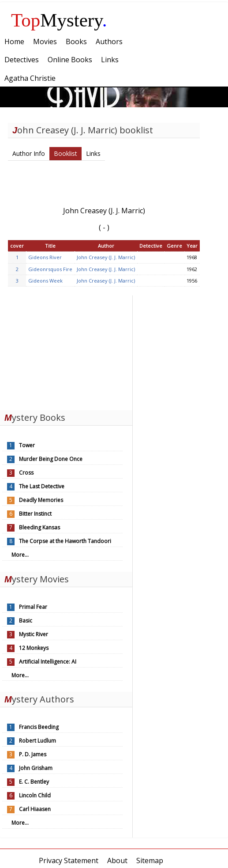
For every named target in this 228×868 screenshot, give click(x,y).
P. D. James (33, 754)
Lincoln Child (35, 795)
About (117, 860)
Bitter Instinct (35, 514)
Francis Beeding (39, 727)
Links (93, 153)
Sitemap (150, 860)
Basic (26, 621)
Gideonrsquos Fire (50, 269)
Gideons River (45, 257)
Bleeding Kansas (39, 527)
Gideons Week (45, 281)
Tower (27, 445)
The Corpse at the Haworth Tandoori (65, 541)
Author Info (29, 153)
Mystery (59, 20)
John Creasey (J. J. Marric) (106, 257)
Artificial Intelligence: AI (48, 662)
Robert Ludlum (37, 741)
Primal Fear (33, 607)
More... (20, 555)
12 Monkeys (34, 648)
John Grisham (36, 768)
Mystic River (34, 634)
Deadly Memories (41, 500)
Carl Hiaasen (35, 809)
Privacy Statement (69, 860)
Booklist (65, 153)
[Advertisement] (66, 351)
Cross (26, 473)
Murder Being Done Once (51, 459)
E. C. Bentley (34, 782)
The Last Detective (42, 486)
